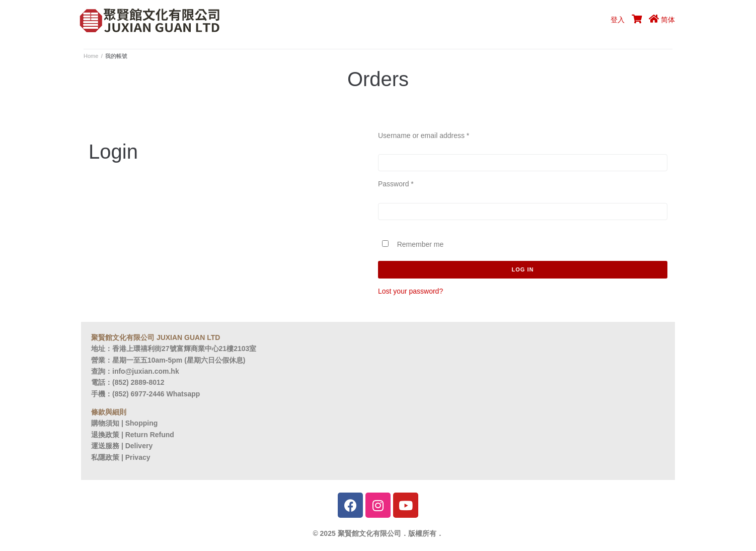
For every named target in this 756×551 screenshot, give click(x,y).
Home (91, 56)
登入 (618, 20)
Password (396, 184)
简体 (668, 20)
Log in (523, 269)
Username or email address (424, 135)
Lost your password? (410, 291)
